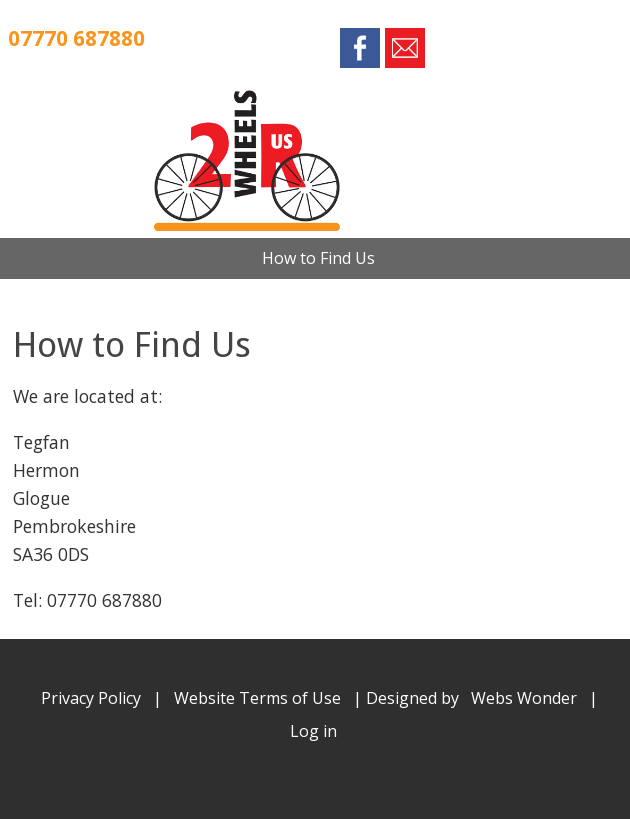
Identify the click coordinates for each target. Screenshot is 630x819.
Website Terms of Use (257, 698)
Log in (313, 731)
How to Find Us (318, 258)
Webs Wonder (524, 698)
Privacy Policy (91, 698)
